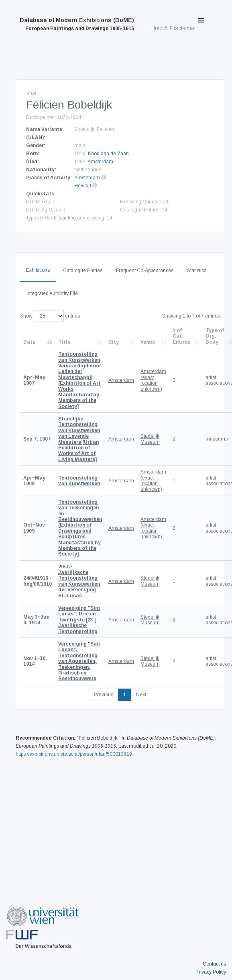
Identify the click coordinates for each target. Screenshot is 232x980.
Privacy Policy (211, 972)
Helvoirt (83, 186)
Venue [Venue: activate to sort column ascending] (148, 342)
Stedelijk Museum (150, 439)
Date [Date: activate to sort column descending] (29, 342)
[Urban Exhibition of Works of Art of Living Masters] (79, 439)
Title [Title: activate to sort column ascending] (64, 342)
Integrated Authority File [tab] (52, 293)
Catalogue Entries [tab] (83, 271)
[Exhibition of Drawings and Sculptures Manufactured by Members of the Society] (80, 528)
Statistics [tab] (197, 271)
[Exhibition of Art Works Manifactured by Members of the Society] (80, 380)
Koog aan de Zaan (108, 154)
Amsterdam (100, 162)
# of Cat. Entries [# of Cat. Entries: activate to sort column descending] (181, 336)
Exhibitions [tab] (38, 270)
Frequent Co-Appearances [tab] (145, 271)
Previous (104, 695)
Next (141, 695)
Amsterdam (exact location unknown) (153, 380)
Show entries (50, 316)
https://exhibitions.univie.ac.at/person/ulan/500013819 (74, 754)
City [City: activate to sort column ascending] (114, 342)
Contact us (214, 964)
